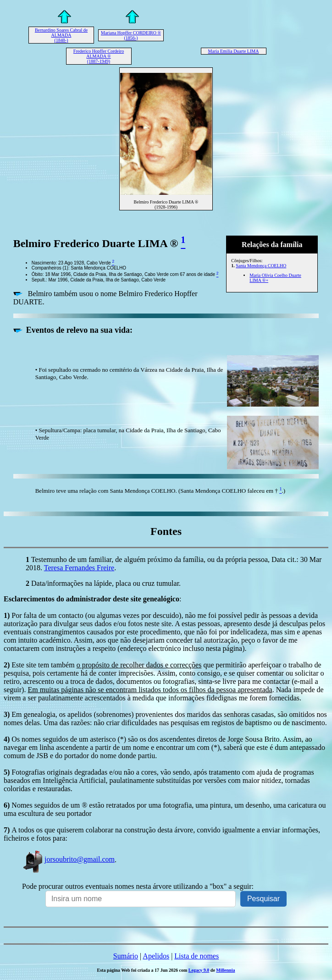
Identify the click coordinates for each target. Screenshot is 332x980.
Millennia (225, 970)
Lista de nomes (196, 956)
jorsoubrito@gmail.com (68, 859)
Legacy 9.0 (199, 970)
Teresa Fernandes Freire (79, 568)
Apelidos (156, 956)
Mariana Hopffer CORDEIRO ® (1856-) (131, 35)
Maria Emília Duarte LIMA (234, 51)
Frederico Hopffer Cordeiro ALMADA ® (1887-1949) (99, 56)
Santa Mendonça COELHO (261, 266)
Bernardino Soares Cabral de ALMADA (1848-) (61, 35)
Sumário (126, 956)
